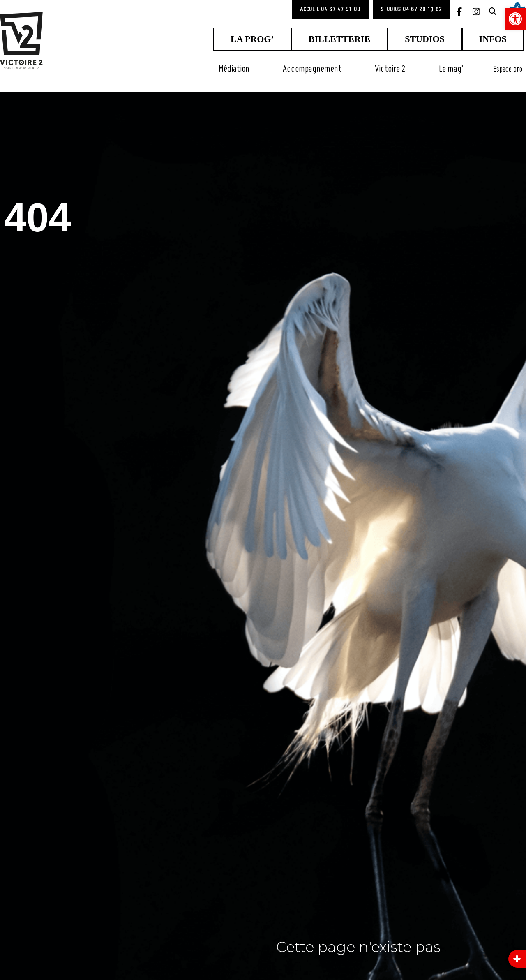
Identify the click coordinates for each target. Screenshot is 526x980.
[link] (515, 19)
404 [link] (54, 213)
